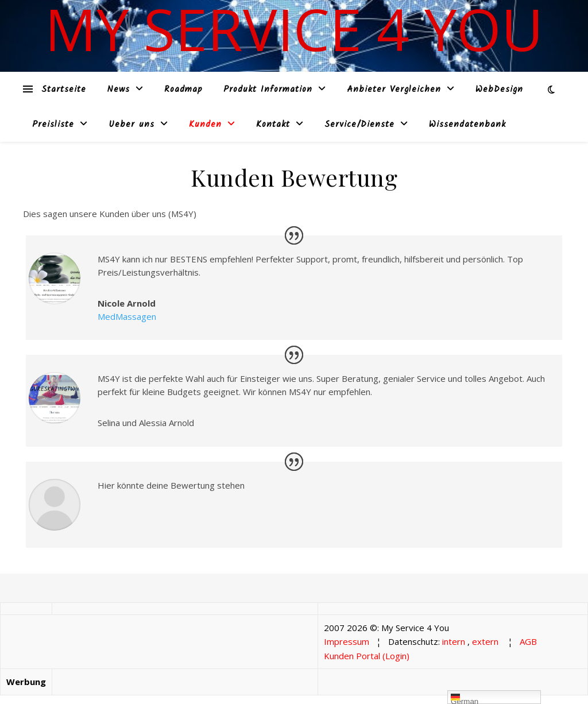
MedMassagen (127, 316)
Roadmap (183, 90)
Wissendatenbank (467, 125)
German (465, 698)
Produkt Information (268, 90)
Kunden (205, 125)
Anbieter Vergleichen (394, 90)
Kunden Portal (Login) (367, 656)
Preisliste (53, 125)
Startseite (64, 90)
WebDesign (499, 90)
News (118, 90)
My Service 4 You (294, 29)
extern (485, 641)
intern (454, 641)
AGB (528, 641)
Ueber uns (131, 125)
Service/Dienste (359, 125)
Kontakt (273, 125)
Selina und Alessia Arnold (146, 423)
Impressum (347, 641)
